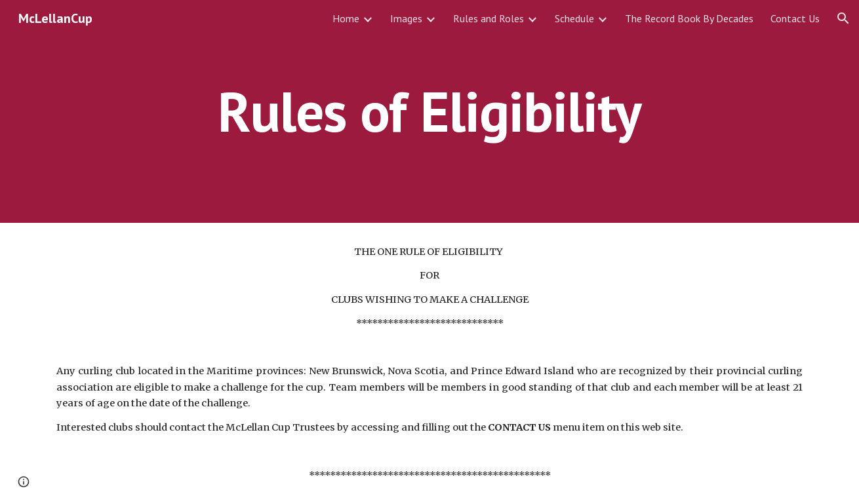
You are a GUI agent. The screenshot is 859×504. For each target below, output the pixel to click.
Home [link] (346, 18)
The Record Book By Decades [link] (689, 18)
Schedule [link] (574, 18)
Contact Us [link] (795, 18)
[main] (429, 111)
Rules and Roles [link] (489, 18)
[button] (843, 18)
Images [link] (406, 18)
